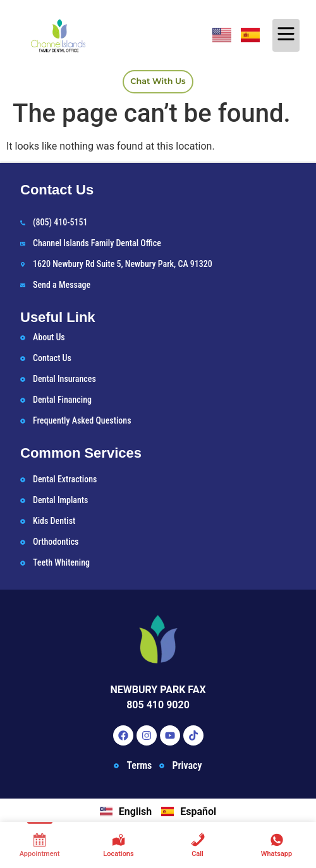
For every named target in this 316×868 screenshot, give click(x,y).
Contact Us (57, 190)
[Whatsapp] (276, 845)
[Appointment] (39, 845)
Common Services (81, 453)
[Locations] (118, 845)
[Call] (197, 845)
